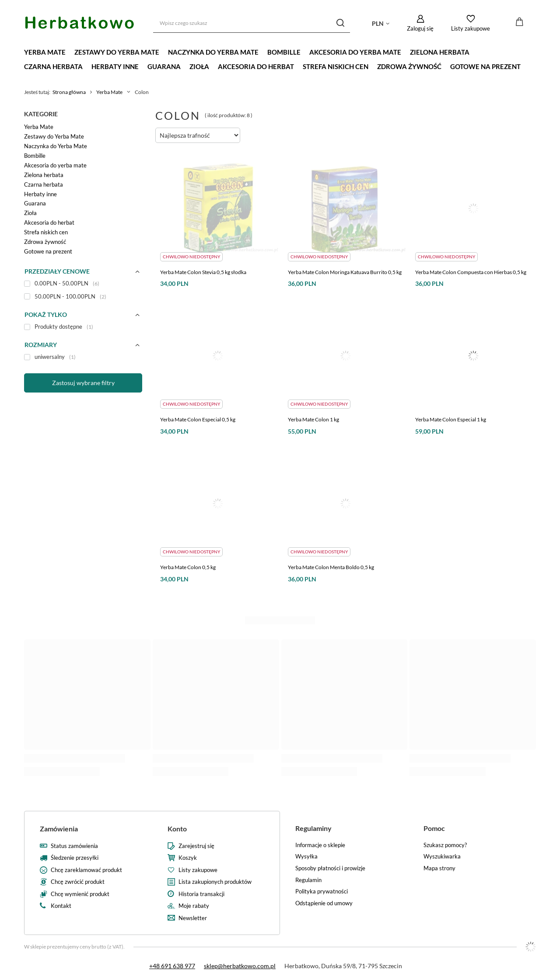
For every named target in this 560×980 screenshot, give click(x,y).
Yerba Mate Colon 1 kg (313, 419)
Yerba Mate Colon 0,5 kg (188, 567)
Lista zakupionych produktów (215, 882)
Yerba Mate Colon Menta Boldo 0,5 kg (331, 567)
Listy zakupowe (471, 28)
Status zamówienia (74, 846)
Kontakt (61, 906)
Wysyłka (306, 857)
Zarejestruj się (196, 846)
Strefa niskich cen (336, 66)
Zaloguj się (420, 28)
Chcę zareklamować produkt (86, 870)
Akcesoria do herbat (256, 66)
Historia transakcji (201, 894)
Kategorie (41, 114)
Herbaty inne (115, 66)
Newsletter (193, 918)
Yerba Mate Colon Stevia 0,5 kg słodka (203, 272)
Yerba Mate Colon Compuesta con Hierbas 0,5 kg (471, 272)
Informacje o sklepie (320, 845)
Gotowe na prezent (485, 66)
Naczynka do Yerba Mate (213, 52)
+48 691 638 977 (172, 966)
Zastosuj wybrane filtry (83, 383)
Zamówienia (59, 829)
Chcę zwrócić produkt (78, 882)
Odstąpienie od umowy (324, 903)
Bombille (284, 52)
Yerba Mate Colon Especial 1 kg (451, 419)
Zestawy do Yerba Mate (117, 52)
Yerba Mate (45, 52)
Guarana (164, 66)
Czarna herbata (53, 66)
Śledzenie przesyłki (75, 858)
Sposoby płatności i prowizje (330, 868)
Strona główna (69, 92)
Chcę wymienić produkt (80, 894)
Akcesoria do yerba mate (355, 52)
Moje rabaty (194, 906)
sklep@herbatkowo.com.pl (240, 966)
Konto (177, 829)
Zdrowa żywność (409, 66)
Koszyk (188, 858)
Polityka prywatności (322, 891)
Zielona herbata (440, 52)
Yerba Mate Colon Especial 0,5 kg (198, 419)
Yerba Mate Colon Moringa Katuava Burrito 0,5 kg (345, 272)
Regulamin (308, 880)
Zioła (199, 66)
